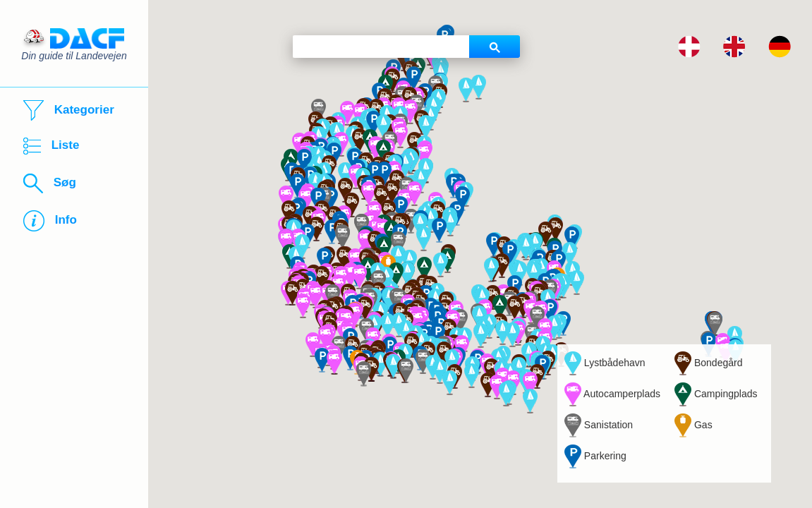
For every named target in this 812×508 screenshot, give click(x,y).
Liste (51, 146)
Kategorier (69, 110)
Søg (50, 183)
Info (50, 221)
